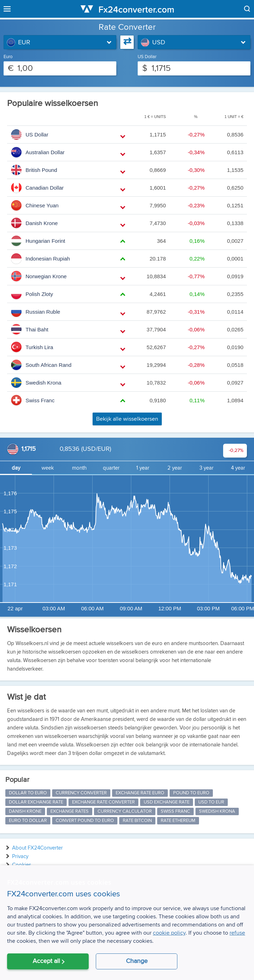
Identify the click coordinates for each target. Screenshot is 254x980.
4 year (238, 468)
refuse (237, 933)
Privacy (20, 856)
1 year (143, 468)
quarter (111, 468)
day (16, 468)
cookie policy (169, 933)
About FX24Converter (37, 848)
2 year (175, 468)
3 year (206, 468)
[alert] (127, 923)
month (79, 468)
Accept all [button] (46, 961)
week (48, 468)
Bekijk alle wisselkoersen (127, 419)
